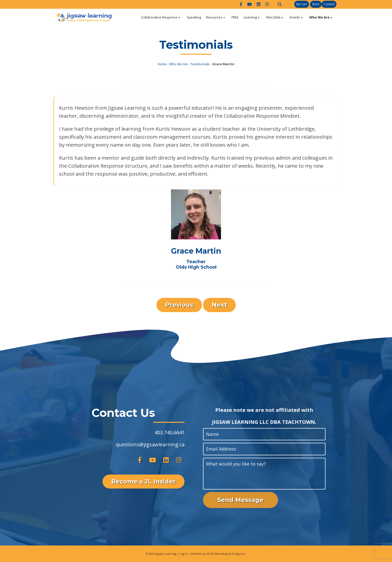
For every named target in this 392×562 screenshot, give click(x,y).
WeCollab (273, 17)
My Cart (302, 4)
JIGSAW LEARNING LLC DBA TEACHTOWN (263, 422)
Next (219, 305)
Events (295, 17)
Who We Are (319, 17)
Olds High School (196, 267)
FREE (235, 17)
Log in (183, 554)
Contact (329, 4)
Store (316, 4)
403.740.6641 (169, 432)
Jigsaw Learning (166, 554)
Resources (214, 17)
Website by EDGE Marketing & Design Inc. (218, 554)
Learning (250, 17)
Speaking (194, 17)
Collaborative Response (159, 17)
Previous (179, 305)
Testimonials (200, 64)
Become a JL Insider (143, 481)
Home (162, 64)
